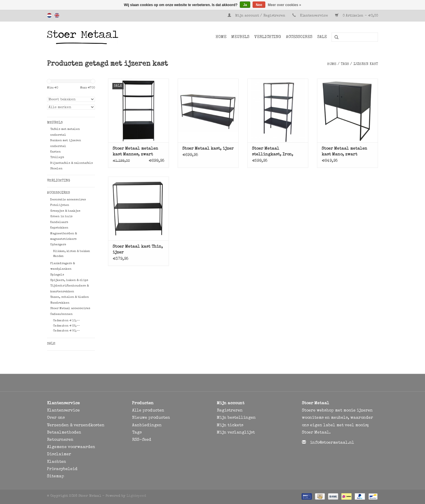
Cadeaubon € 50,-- (66, 331)
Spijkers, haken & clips (69, 280)
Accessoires (299, 37)
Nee (259, 5)
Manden (58, 256)
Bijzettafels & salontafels (72, 163)
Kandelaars (59, 222)
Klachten (57, 462)
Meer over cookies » (285, 5)
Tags (345, 64)
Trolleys (57, 157)
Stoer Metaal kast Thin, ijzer (138, 250)
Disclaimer (59, 454)
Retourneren (60, 440)
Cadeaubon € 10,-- (66, 321)
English (57, 15)
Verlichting (268, 37)
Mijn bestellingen (236, 418)
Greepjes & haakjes (65, 211)
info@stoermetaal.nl (332, 443)
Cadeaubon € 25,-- (66, 326)
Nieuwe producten (151, 418)
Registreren (230, 411)
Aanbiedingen (147, 425)
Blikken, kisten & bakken (72, 251)
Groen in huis (61, 216)
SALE (322, 37)
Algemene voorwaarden (71, 447)
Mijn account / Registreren (257, 16)
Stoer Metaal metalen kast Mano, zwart (344, 152)
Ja (245, 5)
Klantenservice (314, 16)
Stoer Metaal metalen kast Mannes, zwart (135, 152)
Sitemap (56, 476)
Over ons (56, 418)
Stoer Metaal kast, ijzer (208, 149)
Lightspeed (136, 496)
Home (221, 37)
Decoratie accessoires (68, 200)
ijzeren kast (366, 64)
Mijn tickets (230, 425)
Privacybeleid (62, 469)
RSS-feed (142, 440)
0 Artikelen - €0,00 (356, 16)
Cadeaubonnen (61, 314)
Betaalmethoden (64, 433)
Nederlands (49, 15)
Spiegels (57, 275)
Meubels (240, 37)
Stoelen (56, 169)
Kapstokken (59, 228)
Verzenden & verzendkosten (76, 425)
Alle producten (148, 411)
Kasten (55, 152)
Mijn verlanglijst (236, 433)
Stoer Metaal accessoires (70, 308)
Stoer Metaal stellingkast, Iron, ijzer (273, 152)
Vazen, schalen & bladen (70, 297)
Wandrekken (60, 303)
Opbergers (58, 245)
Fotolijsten (60, 205)
